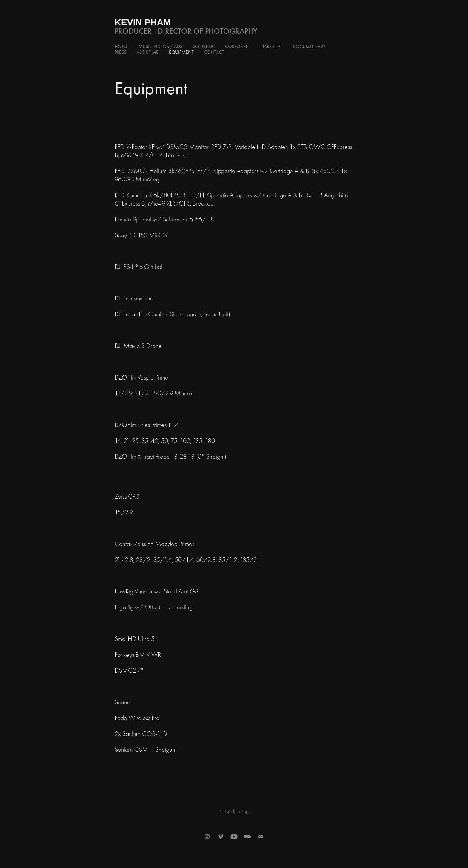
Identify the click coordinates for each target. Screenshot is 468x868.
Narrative (271, 46)
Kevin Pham (143, 22)
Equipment (181, 52)
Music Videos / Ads (160, 46)
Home (121, 46)
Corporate (237, 46)
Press (120, 52)
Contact (214, 52)
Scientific (204, 46)
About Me (147, 52)
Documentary (309, 46)
